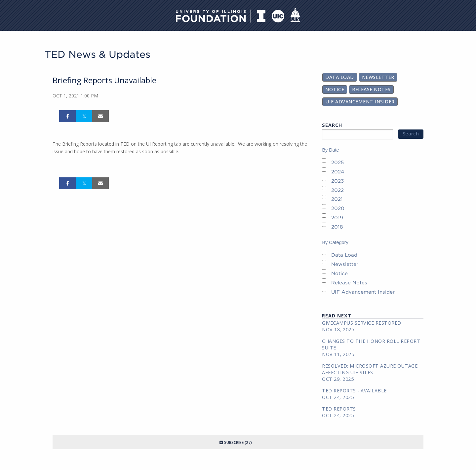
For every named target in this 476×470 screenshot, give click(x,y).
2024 (338, 172)
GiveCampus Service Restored (362, 323)
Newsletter (378, 77)
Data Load (340, 77)
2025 (337, 162)
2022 (337, 190)
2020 (338, 208)
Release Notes (371, 89)
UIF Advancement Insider (360, 102)
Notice (335, 89)
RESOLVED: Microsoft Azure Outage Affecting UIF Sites (370, 369)
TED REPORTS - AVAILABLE (354, 391)
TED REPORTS (339, 409)
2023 (337, 181)
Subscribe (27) (236, 442)
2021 (337, 199)
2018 (337, 227)
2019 (337, 217)
